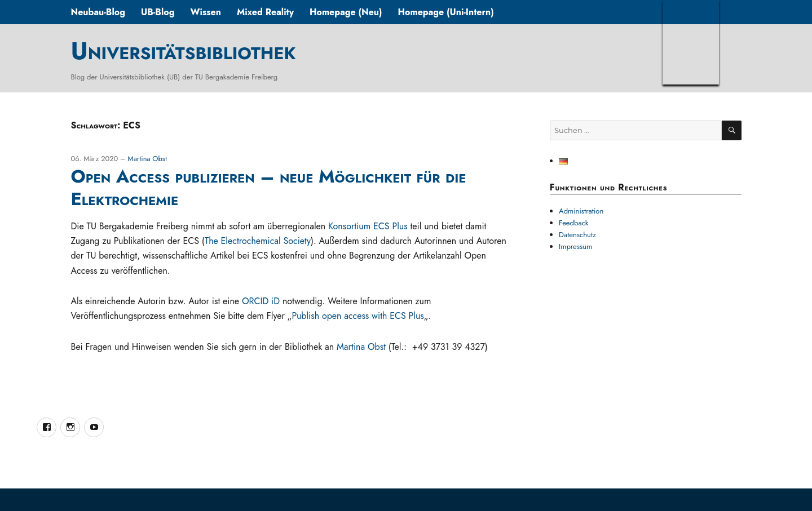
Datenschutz (577, 235)
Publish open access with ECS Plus (358, 316)
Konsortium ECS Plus (368, 226)
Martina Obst (147, 159)
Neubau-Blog (98, 12)
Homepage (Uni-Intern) (446, 12)
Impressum (575, 246)
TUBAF (691, 42)
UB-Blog (158, 12)
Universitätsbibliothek (183, 51)
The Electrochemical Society (258, 241)
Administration (581, 211)
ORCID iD (261, 301)
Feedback (574, 223)
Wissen (205, 12)
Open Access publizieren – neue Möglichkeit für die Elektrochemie (268, 188)
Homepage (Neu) (346, 12)
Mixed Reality (265, 12)
